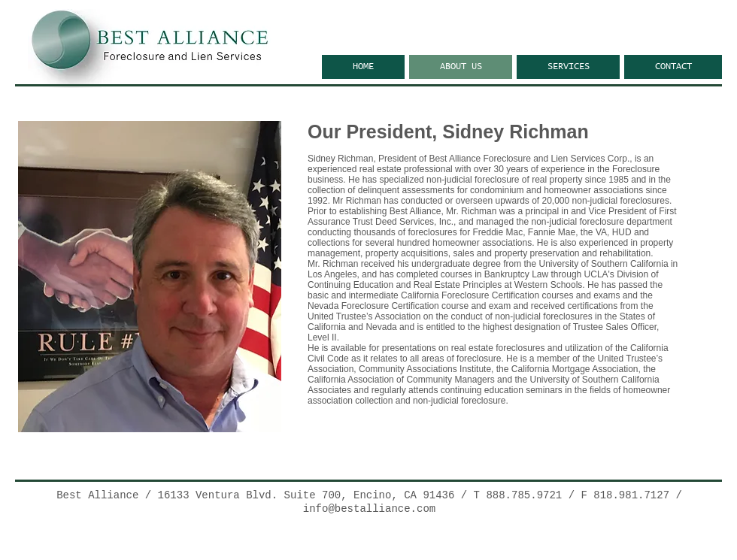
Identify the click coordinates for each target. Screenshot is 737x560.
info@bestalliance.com (369, 509)
